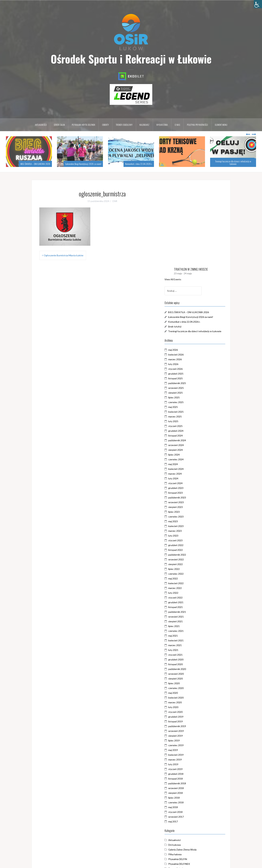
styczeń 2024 (185, 407)
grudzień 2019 (186, 640)
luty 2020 (183, 631)
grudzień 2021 (186, 526)
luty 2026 (183, 288)
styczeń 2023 (185, 464)
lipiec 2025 (184, 321)
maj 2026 (183, 274)
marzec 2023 (185, 455)
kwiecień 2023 (186, 450)
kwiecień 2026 (186, 278)
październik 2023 (187, 421)
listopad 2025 (185, 302)
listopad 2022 (185, 474)
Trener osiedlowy (124, 125)
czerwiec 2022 (186, 497)
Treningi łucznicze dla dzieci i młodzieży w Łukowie (233, 163)
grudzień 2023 (186, 412)
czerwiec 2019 (186, 669)
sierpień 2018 (185, 717)
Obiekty (105, 125)
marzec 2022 (185, 512)
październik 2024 (187, 364)
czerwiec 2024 (186, 383)
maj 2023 (183, 445)
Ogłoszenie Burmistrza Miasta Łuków (64, 255)
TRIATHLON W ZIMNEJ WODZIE (201, 189)
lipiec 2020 (184, 607)
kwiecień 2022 (186, 507)
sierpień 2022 (185, 488)
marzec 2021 (185, 569)
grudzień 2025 (186, 297)
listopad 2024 (185, 359)
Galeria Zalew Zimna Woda (192, 773)
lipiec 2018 (184, 721)
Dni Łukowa (184, 768)
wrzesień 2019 (186, 655)
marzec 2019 (185, 683)
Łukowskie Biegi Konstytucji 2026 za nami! (83, 164)
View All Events (183, 199)
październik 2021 (187, 536)
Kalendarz (144, 125)
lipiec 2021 (184, 550)
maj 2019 (183, 674)
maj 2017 (183, 745)
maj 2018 (183, 731)
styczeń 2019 (185, 693)
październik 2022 (187, 478)
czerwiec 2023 (186, 440)
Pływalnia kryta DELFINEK (83, 125)
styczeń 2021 (185, 578)
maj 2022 (183, 502)
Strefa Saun (59, 125)
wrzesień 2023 (186, 426)
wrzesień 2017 (186, 740)
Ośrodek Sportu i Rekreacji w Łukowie (131, 59)
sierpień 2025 (185, 316)
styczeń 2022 (185, 521)
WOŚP (182, 802)
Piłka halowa (185, 778)
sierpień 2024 (185, 374)
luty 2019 (183, 688)
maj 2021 (183, 559)
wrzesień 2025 (186, 312)
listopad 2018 (185, 702)
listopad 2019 (185, 645)
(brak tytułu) (184, 246)
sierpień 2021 (185, 545)
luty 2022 (183, 517)
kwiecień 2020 (186, 621)
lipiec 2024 (184, 378)
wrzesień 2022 (186, 483)
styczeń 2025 (185, 350)
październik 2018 (187, 707)
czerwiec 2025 (186, 326)
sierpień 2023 (185, 431)
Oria (87, 863)
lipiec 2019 (184, 664)
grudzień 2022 (186, 469)
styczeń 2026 (185, 293)
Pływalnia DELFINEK (189, 787)
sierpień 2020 (185, 602)
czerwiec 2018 (186, 726)
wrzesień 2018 (186, 712)
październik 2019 (187, 650)
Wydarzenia (162, 125)
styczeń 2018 (185, 736)
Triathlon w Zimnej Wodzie (192, 797)
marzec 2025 (185, 340)
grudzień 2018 (186, 698)
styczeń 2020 (185, 636)
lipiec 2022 (184, 493)
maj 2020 (183, 617)
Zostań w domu (186, 811)
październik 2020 (187, 593)
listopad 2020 (185, 588)
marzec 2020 (185, 626)
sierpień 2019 (185, 659)
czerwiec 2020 (186, 612)
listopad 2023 (185, 416)
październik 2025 (187, 307)
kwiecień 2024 (186, 393)
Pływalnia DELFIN (187, 783)
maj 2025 (183, 331)
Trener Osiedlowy (188, 792)
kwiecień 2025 (186, 335)
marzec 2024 (185, 397)
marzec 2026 (185, 283)
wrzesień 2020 (186, 598)
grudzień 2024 (186, 355)
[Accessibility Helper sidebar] (258, 4)
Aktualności (41, 125)
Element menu (221, 125)
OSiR (115, 201)
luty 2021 (183, 574)
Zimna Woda (185, 806)
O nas (177, 125)
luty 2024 (183, 402)
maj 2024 (183, 388)
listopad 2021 (185, 531)
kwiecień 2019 (186, 679)
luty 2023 (183, 459)
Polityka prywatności (197, 125)
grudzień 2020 (186, 583)
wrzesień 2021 (186, 540)
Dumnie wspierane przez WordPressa (54, 863)
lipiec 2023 (184, 436)
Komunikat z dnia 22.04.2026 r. (139, 164)
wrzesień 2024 (186, 369)
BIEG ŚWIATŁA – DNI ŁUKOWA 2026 (35, 164)
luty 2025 (183, 345)
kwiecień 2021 (186, 564)
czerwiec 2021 (186, 555)
